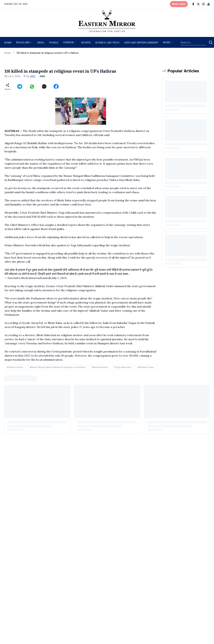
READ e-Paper (179, 4)
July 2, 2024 (59, 278)
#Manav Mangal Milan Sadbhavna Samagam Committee (57, 367)
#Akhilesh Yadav (146, 367)
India (41, 43)
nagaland (23, 42)
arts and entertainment (141, 43)
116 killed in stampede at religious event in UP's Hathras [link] (48, 53)
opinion (68, 42)
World (54, 43)
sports (86, 43)
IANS (33, 76)
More (167, 42)
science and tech (107, 43)
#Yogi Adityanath (123, 367)
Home (8, 43)
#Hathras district (15, 367)
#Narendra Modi (100, 367)
